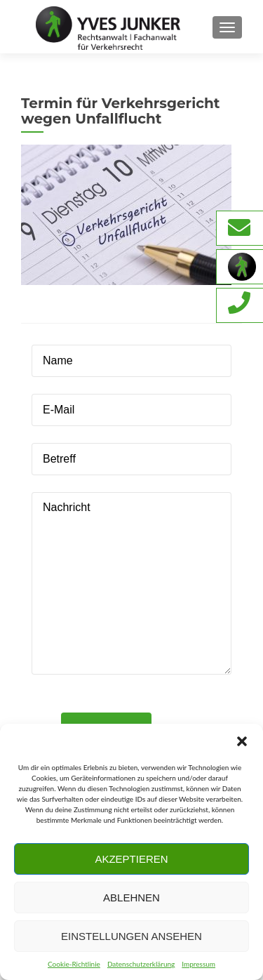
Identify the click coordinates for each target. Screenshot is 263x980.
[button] (242, 741)
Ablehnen (131, 898)
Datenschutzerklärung (141, 964)
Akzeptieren (131, 859)
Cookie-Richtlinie (74, 964)
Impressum (198, 964)
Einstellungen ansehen (131, 936)
